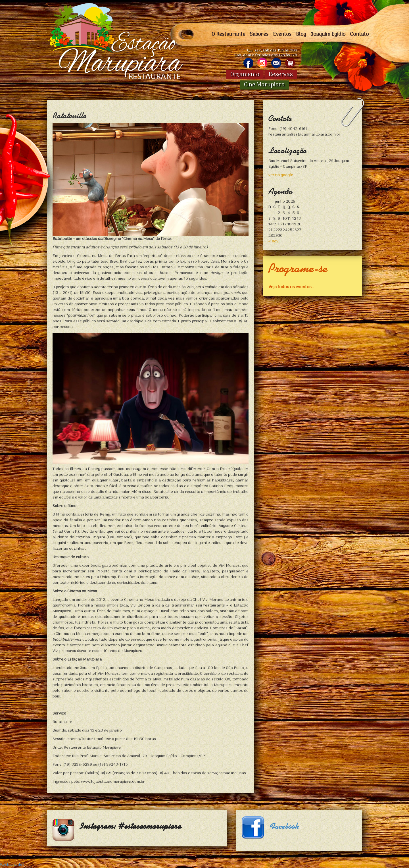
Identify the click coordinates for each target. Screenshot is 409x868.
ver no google (281, 175)
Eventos (282, 34)
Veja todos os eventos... (291, 287)
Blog (301, 34)
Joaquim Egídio (328, 34)
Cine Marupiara (264, 85)
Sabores (259, 34)
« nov (273, 241)
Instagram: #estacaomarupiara (131, 826)
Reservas (281, 75)
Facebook (285, 826)
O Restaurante (228, 34)
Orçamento (245, 75)
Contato (359, 34)
